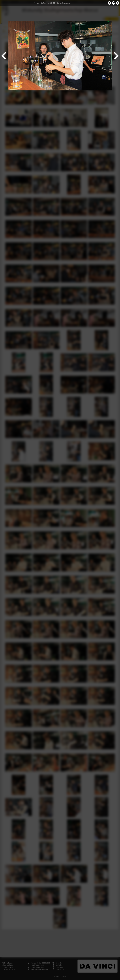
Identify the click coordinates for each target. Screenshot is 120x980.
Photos (36, 3)
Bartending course (64, 3)
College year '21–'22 (48, 3)
